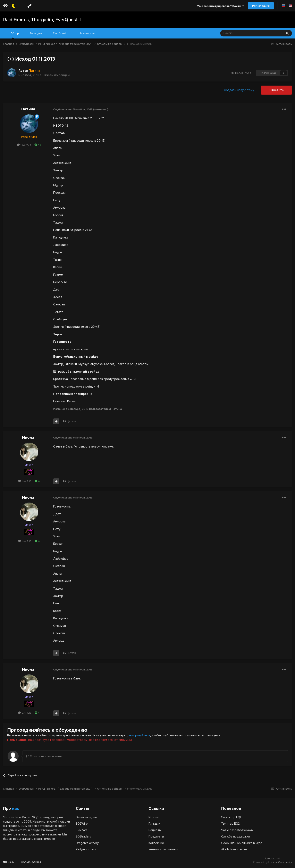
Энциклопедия (86, 817)
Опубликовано (73, 109)
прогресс (35, 834)
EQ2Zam (81, 830)
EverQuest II (60, 33)
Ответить (276, 90)
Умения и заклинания (163, 849)
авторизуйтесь (139, 735)
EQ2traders (83, 836)
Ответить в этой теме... (45, 756)
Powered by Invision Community (272, 862)
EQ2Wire (82, 823)
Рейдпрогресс (86, 849)
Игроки (154, 817)
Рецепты (155, 830)
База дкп (36, 33)
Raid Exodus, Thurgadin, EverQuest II (42, 20)
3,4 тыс (25, 481)
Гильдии (154, 823)
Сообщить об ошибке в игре (242, 843)
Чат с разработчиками (237, 830)
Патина (28, 109)
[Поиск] (242, 33)
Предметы (156, 836)
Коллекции (156, 843)
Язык (10, 862)
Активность (87, 33)
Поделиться (241, 73)
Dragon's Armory (87, 843)
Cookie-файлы (31, 862)
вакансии (54, 834)
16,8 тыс (24, 145)
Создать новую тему (239, 90)
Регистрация (261, 6)
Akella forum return (234, 849)
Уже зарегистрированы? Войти (221, 6)
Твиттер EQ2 (230, 823)
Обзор (14, 35)
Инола (28, 437)
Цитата (71, 421)
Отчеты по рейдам (56, 75)
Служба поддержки (235, 836)
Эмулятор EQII (231, 817)
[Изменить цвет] (29, 6)
